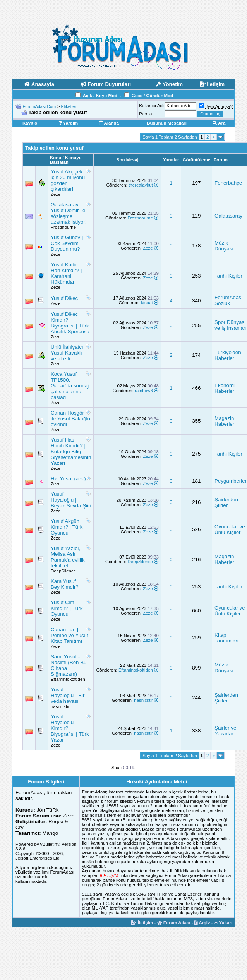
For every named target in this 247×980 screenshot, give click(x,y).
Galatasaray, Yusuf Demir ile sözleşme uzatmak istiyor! (69, 213)
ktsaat (147, 303)
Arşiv (202, 923)
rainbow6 (144, 391)
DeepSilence (63, 571)
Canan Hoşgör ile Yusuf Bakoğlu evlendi (70, 419)
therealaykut (141, 185)
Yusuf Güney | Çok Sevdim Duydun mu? (67, 243)
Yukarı (223, 923)
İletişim (142, 923)
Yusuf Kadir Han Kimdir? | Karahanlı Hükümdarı (66, 273)
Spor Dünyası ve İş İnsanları (231, 325)
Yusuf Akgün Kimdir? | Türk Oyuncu (67, 527)
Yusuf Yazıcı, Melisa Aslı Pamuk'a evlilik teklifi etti (68, 557)
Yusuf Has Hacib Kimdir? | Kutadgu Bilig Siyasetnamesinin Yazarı (71, 451)
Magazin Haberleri (225, 421)
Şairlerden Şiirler (226, 502)
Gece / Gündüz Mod (152, 96)
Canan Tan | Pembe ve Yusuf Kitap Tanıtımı (69, 635)
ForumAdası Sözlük (229, 300)
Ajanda (109, 123)
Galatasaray (228, 216)
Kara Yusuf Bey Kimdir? (65, 584)
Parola (145, 114)
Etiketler (69, 106)
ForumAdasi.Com (39, 106)
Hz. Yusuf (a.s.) (68, 479)
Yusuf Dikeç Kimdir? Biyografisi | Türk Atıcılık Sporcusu (70, 323)
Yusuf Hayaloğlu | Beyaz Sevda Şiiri (71, 500)
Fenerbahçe (228, 183)
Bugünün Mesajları (167, 123)
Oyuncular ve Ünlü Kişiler (230, 529)
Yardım (68, 123)
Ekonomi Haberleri (225, 388)
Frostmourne (63, 227)
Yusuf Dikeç (64, 298)
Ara (219, 123)
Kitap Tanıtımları (226, 638)
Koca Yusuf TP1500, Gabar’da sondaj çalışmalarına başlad (70, 386)
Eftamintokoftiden (68, 679)
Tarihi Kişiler (228, 276)
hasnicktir (60, 706)
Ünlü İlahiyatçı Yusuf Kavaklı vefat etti (67, 353)
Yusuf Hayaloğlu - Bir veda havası (68, 695)
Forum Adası (174, 923)
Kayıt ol (31, 123)
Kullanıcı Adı (151, 106)
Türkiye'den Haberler (228, 355)
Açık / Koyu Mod (100, 96)
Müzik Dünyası (224, 246)
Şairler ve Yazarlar (225, 731)
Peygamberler (231, 481)
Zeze (56, 194)
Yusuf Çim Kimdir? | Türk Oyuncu (67, 608)
